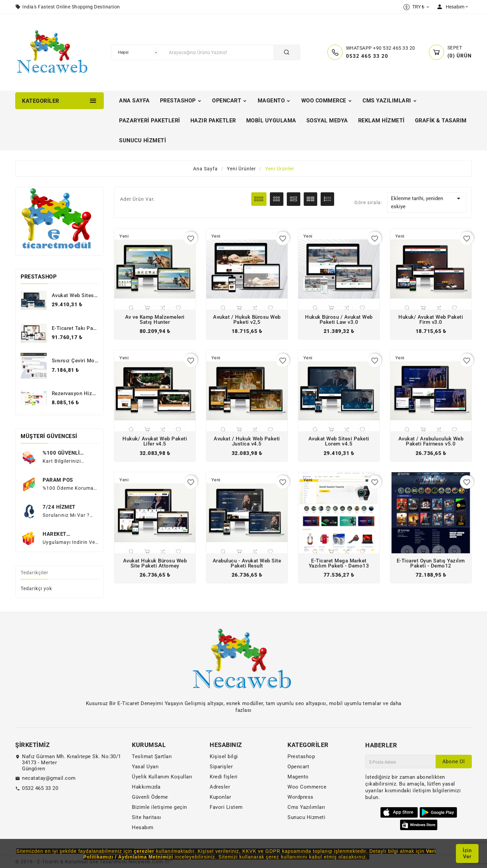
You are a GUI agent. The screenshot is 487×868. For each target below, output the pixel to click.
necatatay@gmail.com (49, 778)
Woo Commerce (307, 787)
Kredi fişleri (224, 777)
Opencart (298, 767)
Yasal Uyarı (145, 767)
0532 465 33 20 (40, 788)
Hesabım (143, 827)
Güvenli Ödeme (150, 797)
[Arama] (219, 52)
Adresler (220, 787)
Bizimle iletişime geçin (159, 807)
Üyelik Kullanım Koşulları (162, 777)
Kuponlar (220, 797)
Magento (298, 777)
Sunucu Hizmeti (306, 817)
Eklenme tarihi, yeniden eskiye (427, 202)
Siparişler (221, 767)
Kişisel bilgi (224, 756)
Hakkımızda (146, 787)
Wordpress (300, 797)
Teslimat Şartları (152, 756)
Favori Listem (226, 807)
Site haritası (147, 817)
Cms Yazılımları (306, 807)
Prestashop (301, 756)
